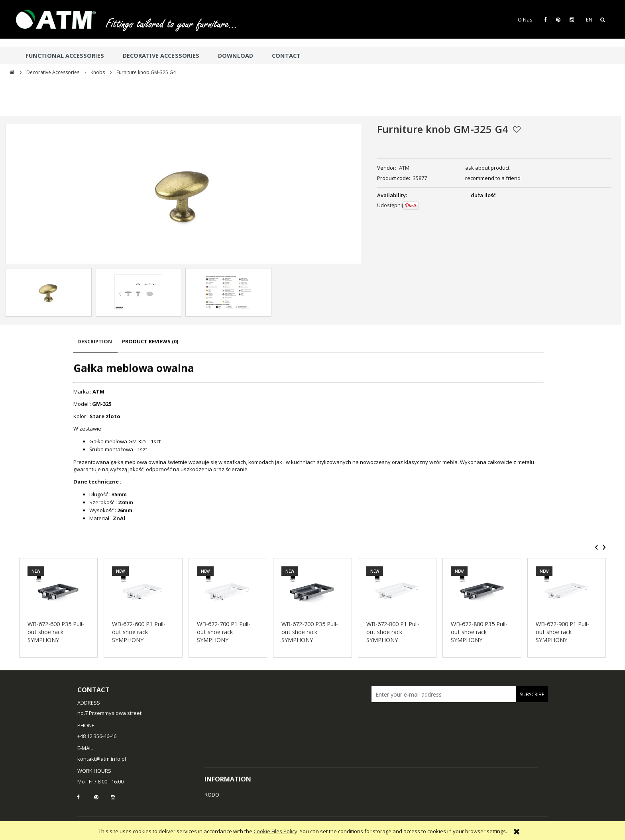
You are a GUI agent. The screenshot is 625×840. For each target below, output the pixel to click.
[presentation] (597, 547)
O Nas (525, 20)
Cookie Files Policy (275, 831)
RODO (212, 795)
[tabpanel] (309, 442)
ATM (404, 168)
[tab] (95, 345)
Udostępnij (390, 205)
